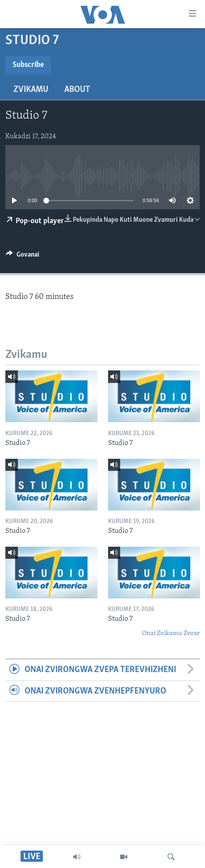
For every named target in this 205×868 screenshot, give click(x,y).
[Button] (23, 257)
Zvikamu (31, 90)
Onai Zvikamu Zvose (171, 633)
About (77, 90)
